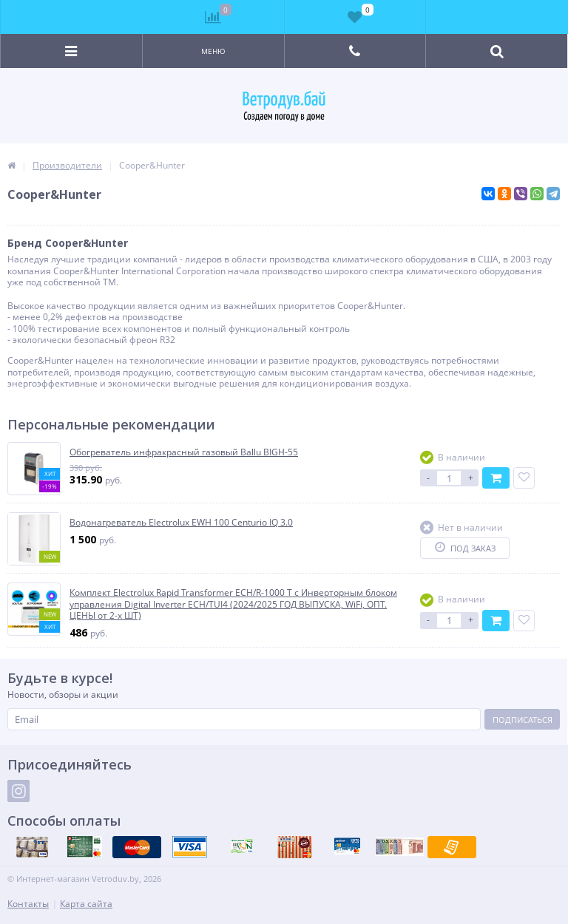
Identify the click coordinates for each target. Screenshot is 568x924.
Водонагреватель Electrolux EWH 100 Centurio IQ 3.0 (181, 523)
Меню (213, 51)
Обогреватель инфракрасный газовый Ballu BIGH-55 (184, 452)
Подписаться (523, 720)
